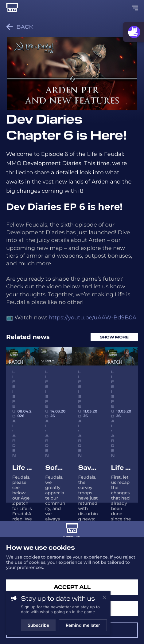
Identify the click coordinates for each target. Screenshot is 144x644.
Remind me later (83, 625)
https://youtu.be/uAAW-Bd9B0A (92, 318)
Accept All (72, 587)
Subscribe (38, 625)
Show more (114, 337)
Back (20, 27)
